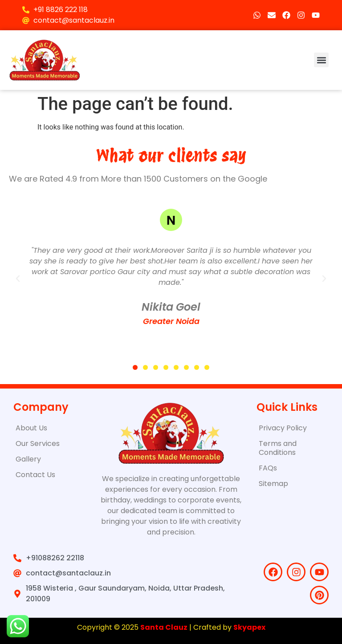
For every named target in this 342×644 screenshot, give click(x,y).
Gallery (28, 459)
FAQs (268, 468)
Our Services (38, 444)
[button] (321, 60)
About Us (31, 428)
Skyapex (249, 627)
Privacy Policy (283, 428)
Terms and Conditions (278, 448)
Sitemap (273, 484)
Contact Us (35, 475)
